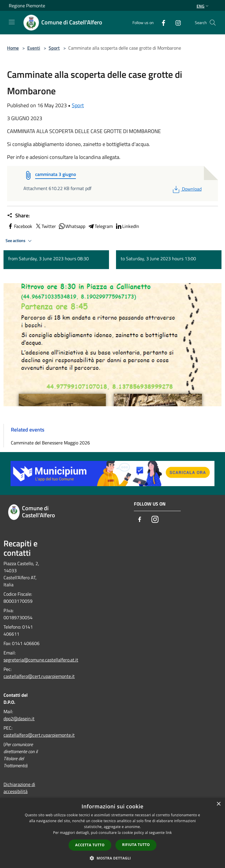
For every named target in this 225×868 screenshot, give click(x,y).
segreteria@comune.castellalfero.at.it (41, 660)
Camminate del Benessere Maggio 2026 (50, 443)
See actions (19, 241)
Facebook (20, 226)
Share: (18, 216)
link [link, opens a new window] (169, 833)
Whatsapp (72, 226)
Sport (54, 48)
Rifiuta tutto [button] (136, 845)
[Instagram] (176, 22)
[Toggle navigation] (12, 22)
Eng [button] (203, 6)
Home (13, 48)
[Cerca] (213, 23)
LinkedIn (127, 226)
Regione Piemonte (27, 6)
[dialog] (112, 833)
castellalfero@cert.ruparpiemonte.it (39, 676)
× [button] (218, 804)
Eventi (34, 48)
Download (186, 189)
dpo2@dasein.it (19, 718)
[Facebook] (161, 22)
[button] (112, 858)
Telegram (100, 226)
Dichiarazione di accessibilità (19, 788)
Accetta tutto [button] (90, 845)
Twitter (45, 226)
